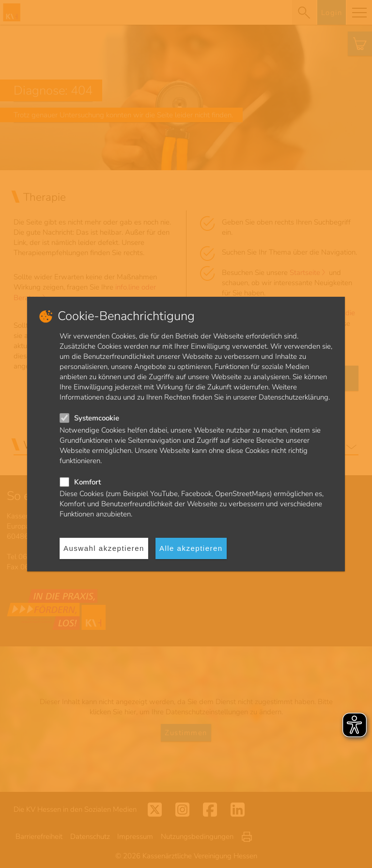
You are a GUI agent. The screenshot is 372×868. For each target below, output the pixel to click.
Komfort (87, 482)
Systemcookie (97, 418)
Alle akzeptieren (191, 548)
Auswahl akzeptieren (104, 548)
